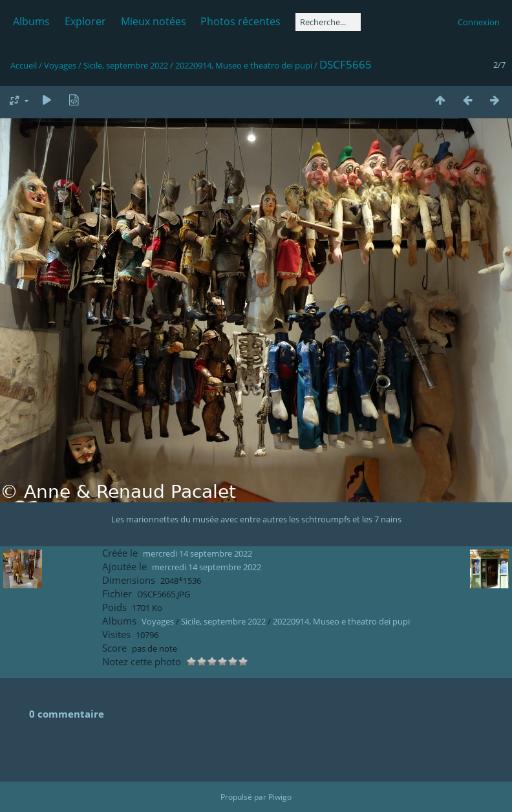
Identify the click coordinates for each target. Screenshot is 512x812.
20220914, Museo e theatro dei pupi (244, 65)
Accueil (24, 65)
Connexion (479, 22)
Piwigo (280, 797)
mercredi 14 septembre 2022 (197, 553)
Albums (31, 21)
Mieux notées (154, 21)
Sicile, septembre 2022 (126, 65)
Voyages (60, 65)
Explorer (85, 21)
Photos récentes (240, 21)
